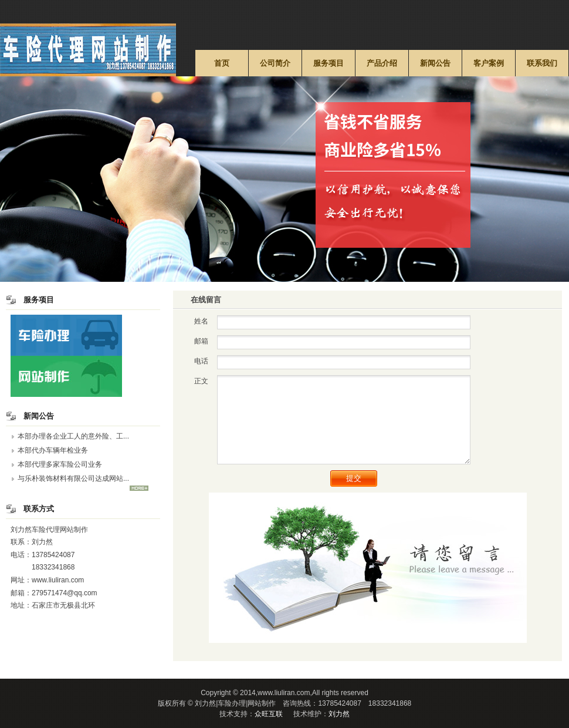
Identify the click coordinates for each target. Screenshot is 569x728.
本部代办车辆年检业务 (53, 450)
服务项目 (328, 63)
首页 (222, 63)
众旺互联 (269, 714)
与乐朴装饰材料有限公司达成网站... (73, 478)
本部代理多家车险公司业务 (60, 464)
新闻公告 (435, 63)
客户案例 (489, 63)
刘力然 (339, 714)
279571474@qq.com (65, 593)
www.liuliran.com (58, 580)
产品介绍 (382, 63)
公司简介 (275, 63)
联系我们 (542, 63)
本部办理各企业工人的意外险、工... (73, 436)
